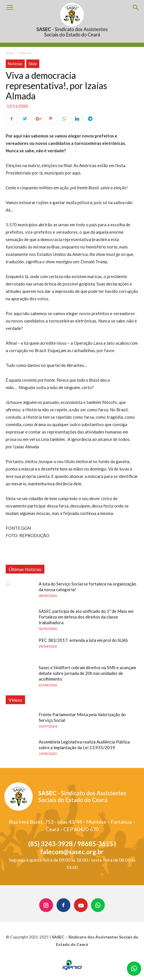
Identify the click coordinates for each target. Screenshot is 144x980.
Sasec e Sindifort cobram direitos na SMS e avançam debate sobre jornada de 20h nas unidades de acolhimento (87, 673)
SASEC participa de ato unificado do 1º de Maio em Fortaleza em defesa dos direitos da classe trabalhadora (86, 617)
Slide (33, 64)
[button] (136, 8)
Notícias (26, 53)
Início (10, 53)
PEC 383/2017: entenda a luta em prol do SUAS (83, 640)
